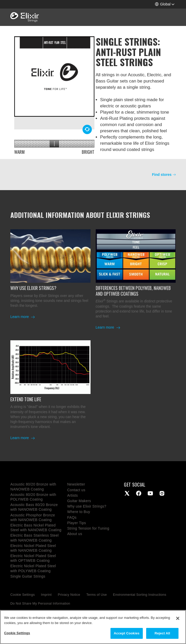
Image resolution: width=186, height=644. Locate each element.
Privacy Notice (69, 595)
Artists (73, 495)
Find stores (162, 175)
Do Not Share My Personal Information (40, 603)
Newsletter (76, 484)
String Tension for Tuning (88, 528)
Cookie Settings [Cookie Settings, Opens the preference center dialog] (17, 633)
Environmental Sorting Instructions (140, 595)
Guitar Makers (79, 501)
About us (75, 534)
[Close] (178, 618)
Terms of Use (97, 595)
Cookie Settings (23, 595)
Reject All (162, 633)
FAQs (72, 517)
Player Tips (77, 523)
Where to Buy (79, 512)
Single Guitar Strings (28, 576)
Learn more (20, 317)
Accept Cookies (127, 633)
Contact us (76, 490)
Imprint (46, 595)
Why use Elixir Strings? (87, 506)
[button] (165, 4)
